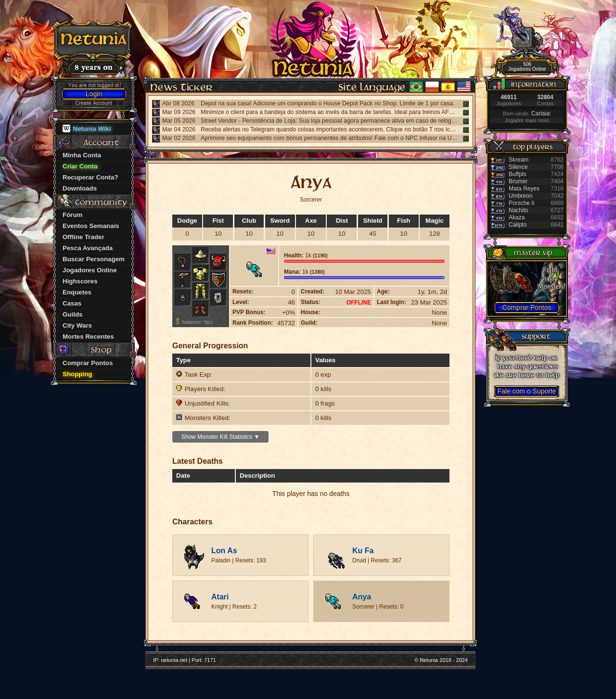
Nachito (519, 210)
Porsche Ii (521, 203)
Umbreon (520, 196)
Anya (362, 597)
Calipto (518, 225)
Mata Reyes (524, 189)
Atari (220, 597)
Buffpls (517, 174)
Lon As (224, 551)
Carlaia (540, 114)
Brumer (518, 181)
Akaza (517, 217)
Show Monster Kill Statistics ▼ (221, 437)
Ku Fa (363, 551)
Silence (518, 167)
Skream (519, 160)
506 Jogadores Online (527, 67)
